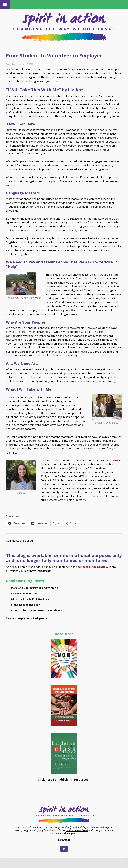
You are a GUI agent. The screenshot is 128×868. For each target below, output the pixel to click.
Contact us (64, 840)
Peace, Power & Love (24, 593)
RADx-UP (113, 460)
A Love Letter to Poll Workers (30, 599)
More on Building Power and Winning (34, 588)
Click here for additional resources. (64, 779)
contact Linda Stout (91, 567)
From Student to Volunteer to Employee (37, 610)
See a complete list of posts (27, 618)
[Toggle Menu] (5, 4)
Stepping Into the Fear (25, 605)
